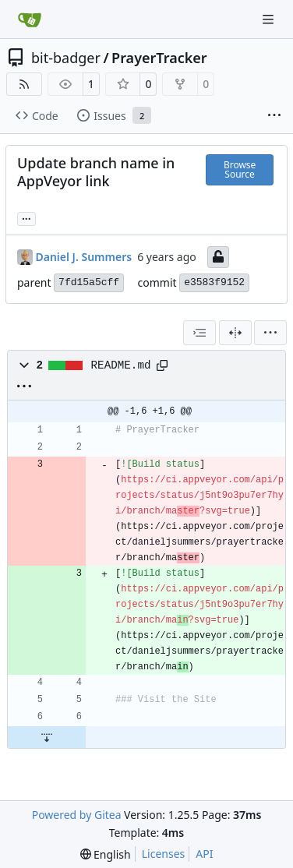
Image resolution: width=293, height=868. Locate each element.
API (204, 854)
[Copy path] (162, 365)
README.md (121, 365)
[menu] (270, 333)
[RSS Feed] (24, 84)
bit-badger (66, 58)
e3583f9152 (214, 282)
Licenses (164, 854)
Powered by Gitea (77, 815)
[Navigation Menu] (270, 19)
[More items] (274, 116)
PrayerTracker (159, 58)
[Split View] (235, 333)
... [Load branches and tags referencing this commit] (26, 217)
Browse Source (240, 169)
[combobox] (199, 333)
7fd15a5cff (89, 282)
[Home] (30, 19)
